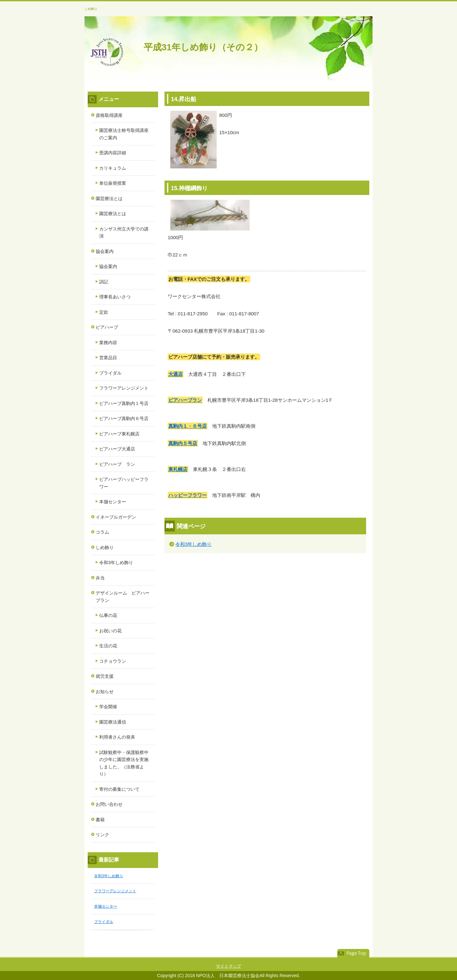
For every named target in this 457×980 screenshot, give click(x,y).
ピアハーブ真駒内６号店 (124, 418)
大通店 (176, 374)
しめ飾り (91, 9)
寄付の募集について (119, 789)
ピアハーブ (107, 327)
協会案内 (105, 251)
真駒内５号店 (183, 443)
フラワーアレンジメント (124, 388)
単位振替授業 (113, 183)
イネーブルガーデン (116, 517)
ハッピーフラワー (188, 495)
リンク (102, 835)
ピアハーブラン (185, 400)
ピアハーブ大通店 (117, 449)
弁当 (100, 578)
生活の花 (108, 646)
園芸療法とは (109, 198)
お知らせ (105, 692)
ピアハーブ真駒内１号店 (124, 403)
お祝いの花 (110, 631)
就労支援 (105, 676)
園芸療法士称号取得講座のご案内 (124, 134)
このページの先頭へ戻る (353, 953)
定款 (104, 312)
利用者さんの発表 (117, 737)
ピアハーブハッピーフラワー (124, 483)
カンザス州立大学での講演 (124, 233)
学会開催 (108, 707)
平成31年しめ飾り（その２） (203, 47)
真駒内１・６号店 (188, 426)
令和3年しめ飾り (193, 544)
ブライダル (110, 373)
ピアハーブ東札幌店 (119, 434)
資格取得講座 (109, 115)
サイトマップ (228, 966)
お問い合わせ (109, 804)
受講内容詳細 (113, 153)
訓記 (104, 282)
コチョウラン (113, 661)
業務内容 (108, 343)
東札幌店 (178, 469)
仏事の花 (108, 615)
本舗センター (113, 502)
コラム (102, 532)
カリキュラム (113, 168)
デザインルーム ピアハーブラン (123, 597)
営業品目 (108, 358)
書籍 (100, 820)
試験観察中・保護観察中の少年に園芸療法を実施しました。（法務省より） (124, 763)
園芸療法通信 (113, 722)
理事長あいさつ (115, 297)
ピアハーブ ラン (117, 464)
